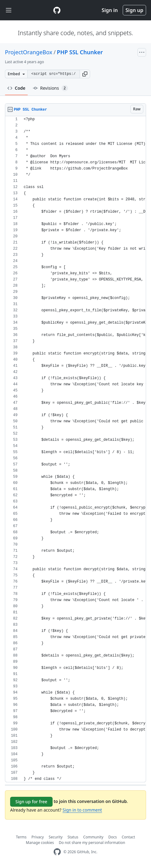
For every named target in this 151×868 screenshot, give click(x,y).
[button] (85, 74)
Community (93, 837)
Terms (21, 837)
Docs (113, 837)
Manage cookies (40, 843)
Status (73, 837)
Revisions (50, 88)
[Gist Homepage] (57, 10)
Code (16, 88)
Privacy (38, 837)
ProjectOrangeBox (29, 52)
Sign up (134, 10)
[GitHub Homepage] (57, 852)
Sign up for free (31, 802)
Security (56, 837)
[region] (75, 449)
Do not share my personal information (92, 843)
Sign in (110, 10)
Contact (128, 837)
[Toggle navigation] (9, 10)
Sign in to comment (82, 810)
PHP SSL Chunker (80, 52)
